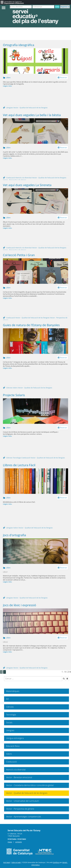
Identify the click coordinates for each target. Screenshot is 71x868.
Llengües (10, 108)
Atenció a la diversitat (24, 178)
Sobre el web (16, 862)
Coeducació (11, 178)
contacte (18, 842)
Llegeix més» (7, 86)
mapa (10, 842)
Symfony (56, 862)
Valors (15, 388)
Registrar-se (65, 7)
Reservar (62, 77)
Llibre (8, 78)
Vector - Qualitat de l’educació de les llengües (30, 108)
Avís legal (7, 862)
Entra (57, 7)
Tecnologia (17, 458)
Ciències (9, 388)
